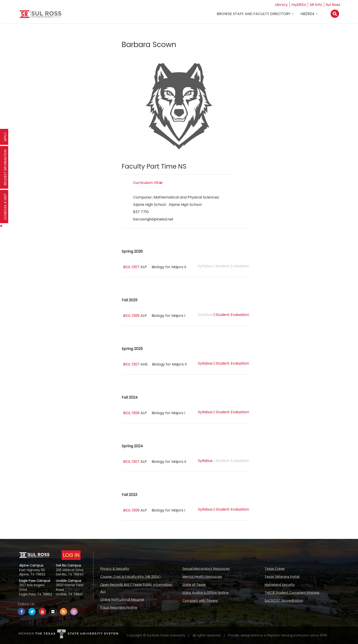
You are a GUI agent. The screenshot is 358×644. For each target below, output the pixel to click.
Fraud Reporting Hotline (119, 607)
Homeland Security (280, 585)
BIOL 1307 (131, 267)
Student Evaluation (232, 315)
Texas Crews (275, 569)
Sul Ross (333, 5)
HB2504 (307, 14)
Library (282, 5)
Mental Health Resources (202, 577)
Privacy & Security (115, 569)
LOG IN (71, 555)
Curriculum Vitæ (148, 183)
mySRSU (299, 5)
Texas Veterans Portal (282, 577)
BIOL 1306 (131, 316)
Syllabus (205, 363)
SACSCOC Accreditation (284, 601)
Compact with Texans (200, 601)
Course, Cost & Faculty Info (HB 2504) (130, 577)
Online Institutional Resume (122, 599)
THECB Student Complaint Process (292, 593)
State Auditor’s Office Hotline (206, 593)
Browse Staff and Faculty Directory (254, 14)
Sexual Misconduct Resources (206, 569)
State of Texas (194, 585)
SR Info (316, 5)
